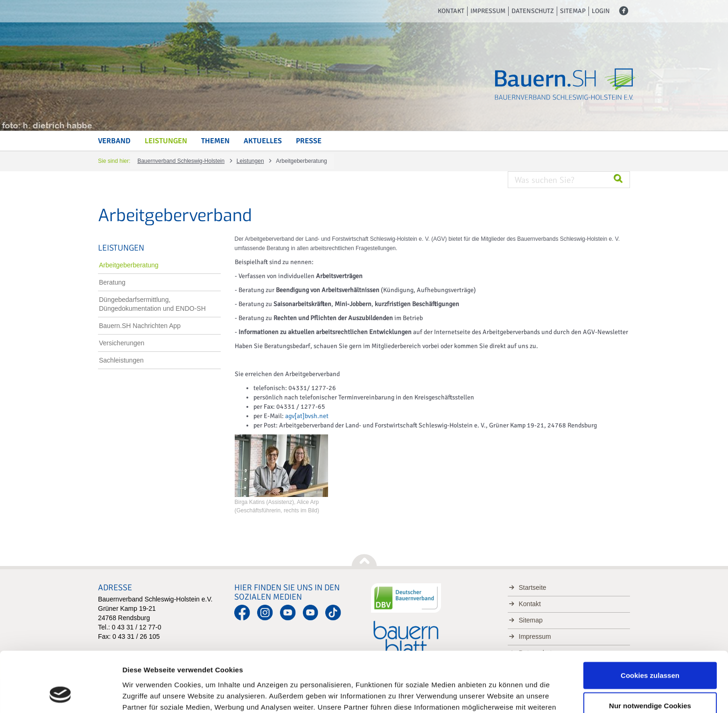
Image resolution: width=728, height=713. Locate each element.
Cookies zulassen (650, 621)
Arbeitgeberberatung (129, 265)
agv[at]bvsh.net (307, 416)
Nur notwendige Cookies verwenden (650, 658)
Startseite (533, 587)
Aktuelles (263, 141)
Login (601, 11)
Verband (114, 141)
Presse (309, 141)
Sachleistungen (121, 360)
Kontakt (451, 11)
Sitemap (573, 11)
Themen (215, 141)
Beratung (112, 282)
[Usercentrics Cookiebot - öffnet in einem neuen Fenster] (60, 695)
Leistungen (166, 141)
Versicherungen (122, 343)
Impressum (488, 11)
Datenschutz (533, 11)
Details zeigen (496, 695)
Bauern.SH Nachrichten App (140, 326)
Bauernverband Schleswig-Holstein (181, 161)
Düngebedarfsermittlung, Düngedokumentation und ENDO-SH (152, 304)
